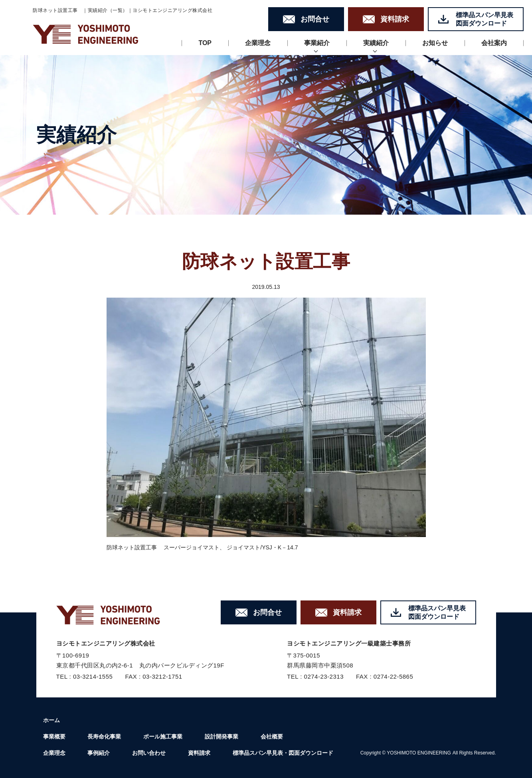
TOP (205, 43)
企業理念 (258, 43)
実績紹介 (376, 43)
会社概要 (272, 737)
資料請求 (199, 753)
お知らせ (435, 43)
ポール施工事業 (163, 737)
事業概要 (54, 737)
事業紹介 (317, 43)
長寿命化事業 (104, 737)
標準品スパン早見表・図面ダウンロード (283, 753)
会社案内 (494, 43)
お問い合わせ (149, 753)
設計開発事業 (222, 737)
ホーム (51, 720)
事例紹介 (99, 753)
